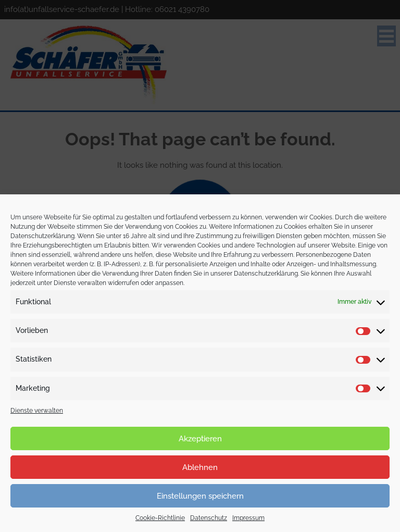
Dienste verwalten (37, 411)
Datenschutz (209, 518)
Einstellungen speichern (200, 496)
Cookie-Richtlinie (160, 518)
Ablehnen (200, 467)
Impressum (248, 518)
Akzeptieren (200, 439)
